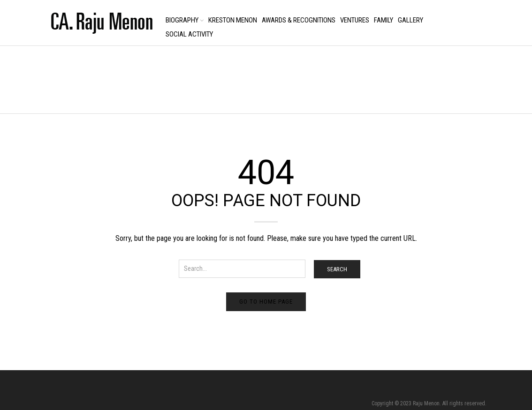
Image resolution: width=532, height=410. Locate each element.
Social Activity (189, 34)
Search (337, 269)
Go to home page (266, 302)
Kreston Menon (233, 20)
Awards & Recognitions (299, 20)
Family (384, 20)
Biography (182, 20)
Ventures (355, 20)
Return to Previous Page (455, 89)
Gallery (410, 20)
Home (53, 80)
